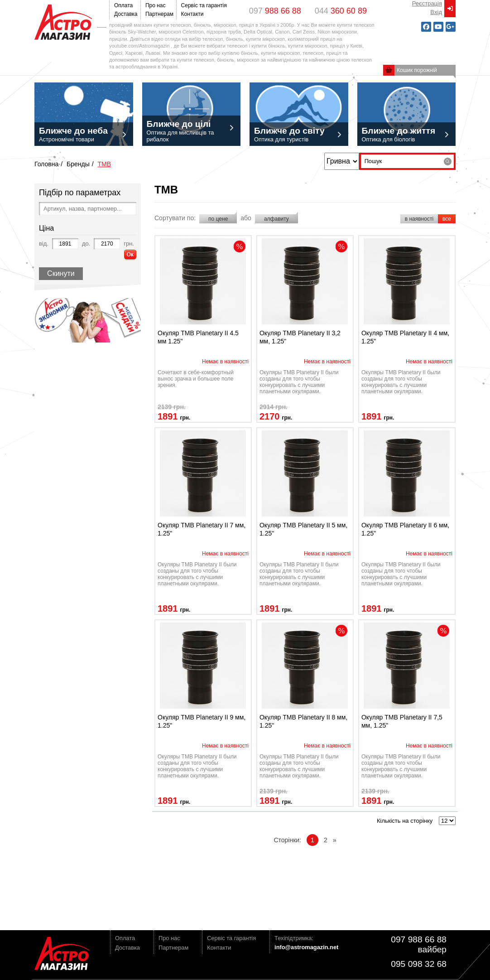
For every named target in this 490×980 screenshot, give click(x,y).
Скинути (61, 273)
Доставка (125, 14)
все (447, 219)
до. (86, 244)
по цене (218, 219)
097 (275, 11)
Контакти (192, 14)
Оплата (123, 5)
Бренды (78, 164)
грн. (129, 244)
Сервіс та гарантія (202, 5)
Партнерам (159, 14)
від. (44, 244)
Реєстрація (427, 3)
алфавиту (276, 219)
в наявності (419, 219)
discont (240, 246)
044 (341, 11)
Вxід (436, 12)
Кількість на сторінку (405, 821)
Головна (46, 164)
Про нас (156, 5)
